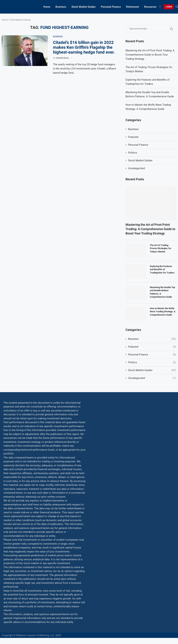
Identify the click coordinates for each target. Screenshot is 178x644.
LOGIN (169, 7)
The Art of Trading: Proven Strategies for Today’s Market (161, 248)
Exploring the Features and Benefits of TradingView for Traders (162, 269)
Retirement (132, 7)
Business (61, 7)
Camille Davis (62, 58)
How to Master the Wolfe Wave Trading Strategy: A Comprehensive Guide (163, 311)
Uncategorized (136, 168)
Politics (133, 153)
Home (47, 7)
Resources (150, 7)
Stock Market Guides (84, 7)
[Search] (177, 7)
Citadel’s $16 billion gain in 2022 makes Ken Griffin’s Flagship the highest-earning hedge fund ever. (84, 47)
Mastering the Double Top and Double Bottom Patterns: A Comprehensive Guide (162, 292)
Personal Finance (111, 7)
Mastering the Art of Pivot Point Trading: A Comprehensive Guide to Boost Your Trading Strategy (150, 55)
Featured (133, 137)
